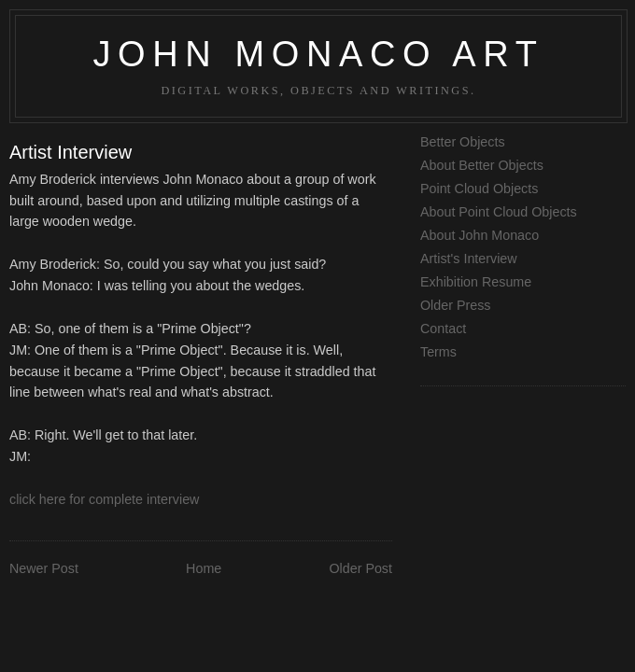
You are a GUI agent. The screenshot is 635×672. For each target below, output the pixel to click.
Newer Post (44, 568)
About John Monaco (480, 235)
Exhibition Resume (476, 282)
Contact (443, 329)
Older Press (455, 305)
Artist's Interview (469, 259)
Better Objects (463, 142)
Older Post (360, 568)
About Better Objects (482, 165)
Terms (438, 352)
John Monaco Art (318, 54)
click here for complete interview (104, 499)
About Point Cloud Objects (499, 212)
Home (204, 568)
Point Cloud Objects (479, 189)
